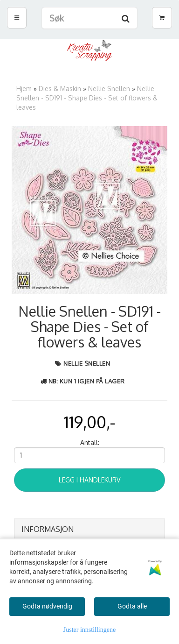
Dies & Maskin (60, 88)
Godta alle (132, 606)
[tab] (89, 530)
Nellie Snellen (109, 88)
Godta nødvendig (47, 606)
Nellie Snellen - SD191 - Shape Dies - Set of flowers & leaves (87, 98)
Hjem (24, 88)
